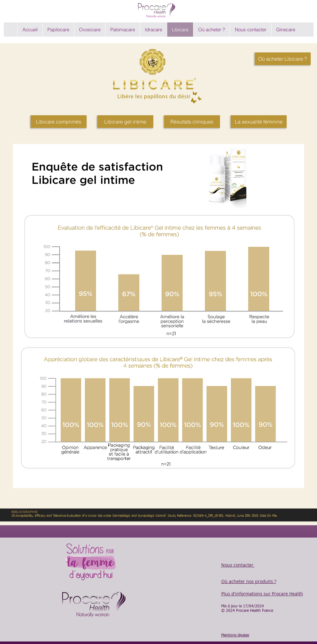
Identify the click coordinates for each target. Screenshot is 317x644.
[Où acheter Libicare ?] (283, 59)
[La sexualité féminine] (259, 122)
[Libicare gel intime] (125, 122)
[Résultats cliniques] (192, 122)
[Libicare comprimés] (59, 122)
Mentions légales (235, 635)
